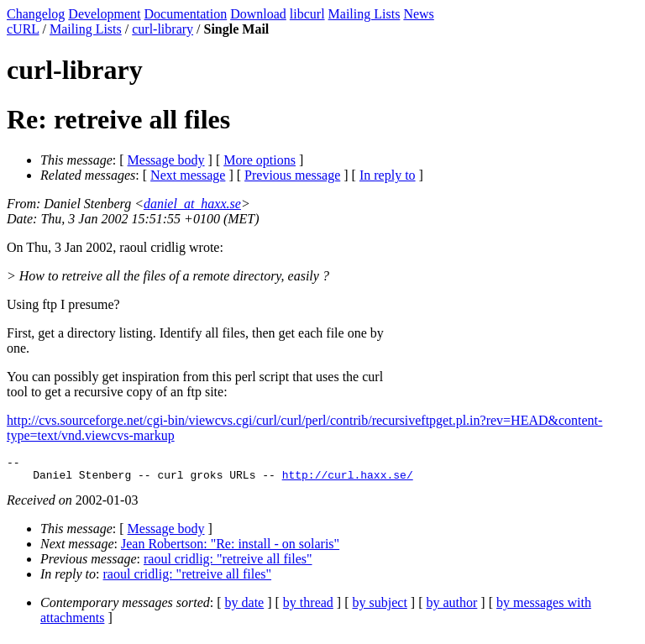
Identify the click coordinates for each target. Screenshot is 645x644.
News (418, 14)
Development (104, 14)
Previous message (292, 175)
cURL (23, 29)
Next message (188, 175)
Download (258, 14)
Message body (166, 160)
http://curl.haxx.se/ (348, 479)
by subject (380, 607)
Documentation (186, 14)
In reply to (388, 175)
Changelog (36, 14)
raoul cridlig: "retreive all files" (228, 564)
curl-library (163, 29)
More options (260, 160)
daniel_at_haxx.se (192, 204)
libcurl (307, 14)
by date (245, 607)
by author (451, 607)
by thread (308, 607)
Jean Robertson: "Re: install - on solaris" (230, 549)
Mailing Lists (364, 14)
